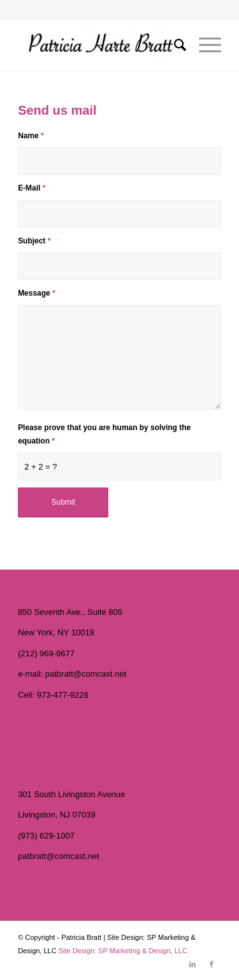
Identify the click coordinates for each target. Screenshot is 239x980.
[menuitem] (174, 45)
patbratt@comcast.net (86, 674)
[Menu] (204, 45)
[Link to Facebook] (212, 964)
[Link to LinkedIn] (192, 964)
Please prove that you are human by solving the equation (104, 434)
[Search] (174, 45)
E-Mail (32, 188)
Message (36, 293)
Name (31, 136)
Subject (34, 241)
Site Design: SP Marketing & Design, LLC (123, 951)
